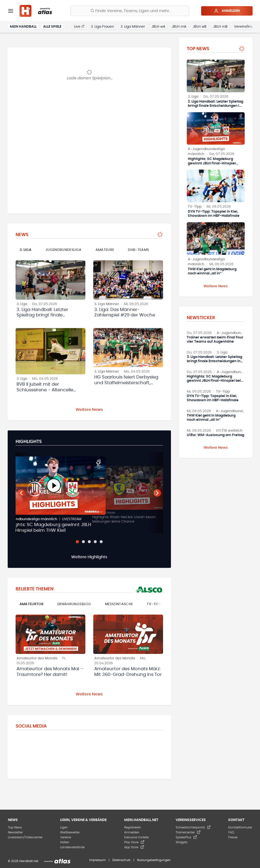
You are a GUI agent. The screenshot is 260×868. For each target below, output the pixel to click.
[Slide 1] (77, 542)
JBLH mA (179, 27)
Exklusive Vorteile (136, 837)
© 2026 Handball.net (23, 861)
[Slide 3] (89, 542)
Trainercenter (188, 832)
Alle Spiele (52, 27)
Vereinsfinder (245, 27)
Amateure (105, 250)
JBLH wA (158, 27)
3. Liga (25, 250)
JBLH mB (220, 27)
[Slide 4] (95, 542)
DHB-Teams (138, 250)
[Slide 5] (101, 542)
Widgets (182, 842)
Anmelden (227, 11)
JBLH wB (200, 27)
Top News (15, 827)
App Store (134, 847)
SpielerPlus (186, 837)
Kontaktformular (240, 827)
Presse (233, 837)
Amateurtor (32, 604)
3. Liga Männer (133, 27)
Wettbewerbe (70, 832)
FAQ (231, 832)
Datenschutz (121, 860)
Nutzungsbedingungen (154, 860)
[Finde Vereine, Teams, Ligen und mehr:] (130, 11)
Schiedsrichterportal (193, 827)
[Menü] (11, 11)
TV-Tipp (154, 604)
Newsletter (15, 832)
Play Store (134, 842)
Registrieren (133, 827)
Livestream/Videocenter (25, 837)
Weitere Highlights (89, 557)
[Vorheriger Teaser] (21, 493)
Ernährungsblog (74, 604)
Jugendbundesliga (63, 250)
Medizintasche (119, 604)
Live (79, 26)
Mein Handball (23, 27)
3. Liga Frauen (102, 27)
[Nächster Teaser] (157, 493)
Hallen (65, 842)
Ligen (64, 827)
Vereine (66, 837)
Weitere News (89, 410)
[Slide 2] (83, 542)
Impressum (97, 860)
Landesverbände (72, 847)
